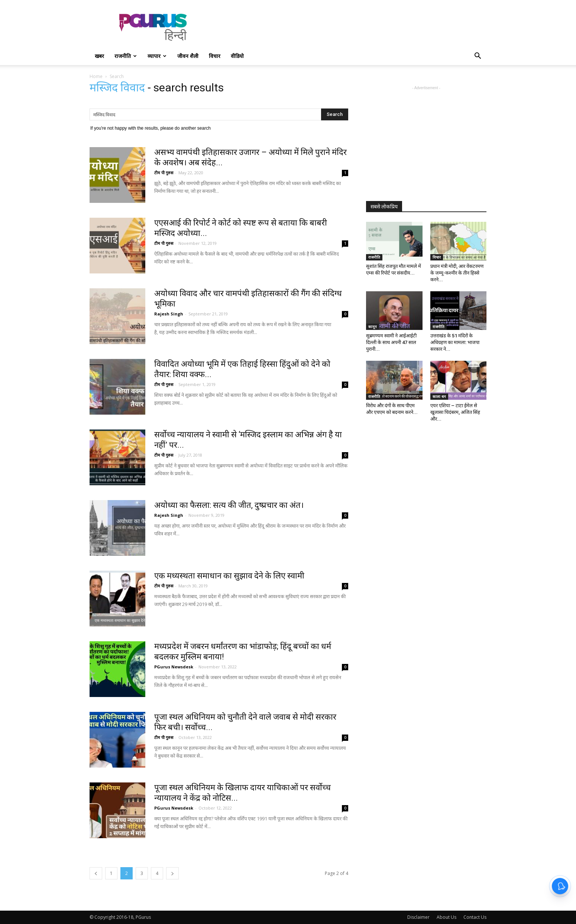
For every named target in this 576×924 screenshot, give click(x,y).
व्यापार (157, 56)
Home (96, 76)
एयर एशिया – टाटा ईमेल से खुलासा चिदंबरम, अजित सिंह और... (455, 412)
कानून (373, 327)
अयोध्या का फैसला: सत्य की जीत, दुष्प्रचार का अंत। (229, 505)
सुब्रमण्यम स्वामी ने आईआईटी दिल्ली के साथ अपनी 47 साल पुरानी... (391, 342)
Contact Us (475, 917)
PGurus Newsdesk (174, 667)
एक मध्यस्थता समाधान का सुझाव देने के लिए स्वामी (229, 576)
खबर (99, 56)
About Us (446, 917)
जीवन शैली (188, 56)
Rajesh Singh (169, 314)
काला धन (439, 396)
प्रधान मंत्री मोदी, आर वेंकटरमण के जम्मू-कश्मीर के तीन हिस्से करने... (457, 273)
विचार (215, 56)
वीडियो (237, 56)
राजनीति (126, 56)
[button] (478, 57)
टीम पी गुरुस (164, 173)
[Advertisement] (351, 27)
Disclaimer (418, 917)
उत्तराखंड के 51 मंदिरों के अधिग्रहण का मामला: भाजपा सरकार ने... (455, 342)
